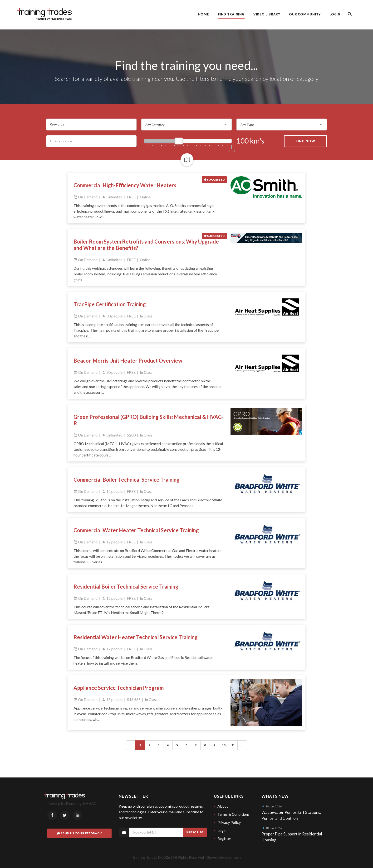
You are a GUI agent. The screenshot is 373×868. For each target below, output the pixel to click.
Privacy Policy (229, 822)
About (223, 806)
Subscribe (195, 832)
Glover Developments (224, 857)
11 (233, 745)
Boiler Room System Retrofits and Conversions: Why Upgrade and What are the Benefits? (146, 245)
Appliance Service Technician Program (119, 688)
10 (224, 745)
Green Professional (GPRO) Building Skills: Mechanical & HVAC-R (148, 420)
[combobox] (186, 125)
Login (222, 830)
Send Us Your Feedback (80, 833)
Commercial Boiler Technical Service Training (127, 480)
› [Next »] (242, 745)
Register (224, 838)
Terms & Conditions (233, 814)
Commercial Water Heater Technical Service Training (136, 530)
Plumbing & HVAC (81, 803)
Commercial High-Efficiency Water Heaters (125, 185)
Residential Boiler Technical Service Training (126, 587)
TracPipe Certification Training (110, 304)
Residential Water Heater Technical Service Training (136, 637)
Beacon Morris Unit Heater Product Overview (128, 361)
